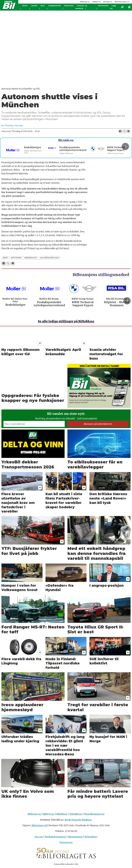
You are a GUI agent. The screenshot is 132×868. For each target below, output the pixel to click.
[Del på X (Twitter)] (124, 131)
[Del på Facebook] (120, 131)
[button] (125, 146)
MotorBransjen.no (122, 2)
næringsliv (31, 258)
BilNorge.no (85, 2)
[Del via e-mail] (128, 131)
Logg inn (113, 7)
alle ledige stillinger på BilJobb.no (66, 321)
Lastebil (34, 6)
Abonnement (103, 6)
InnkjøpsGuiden (55, 6)
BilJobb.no (108, 2)
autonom (16, 258)
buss (5, 258)
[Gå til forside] (9, 5)
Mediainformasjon (55, 837)
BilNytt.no (96, 2)
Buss (43, 6)
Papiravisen (69, 6)
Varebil (25, 6)
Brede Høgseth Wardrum (78, 820)
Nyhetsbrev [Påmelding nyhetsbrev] (91, 837)
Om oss (39, 837)
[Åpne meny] (129, 7)
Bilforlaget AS (39, 825)
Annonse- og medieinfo (81, 7)
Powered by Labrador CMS (66, 864)
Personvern (66, 842)
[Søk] (122, 7)
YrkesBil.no (76, 814)
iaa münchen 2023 (50, 258)
